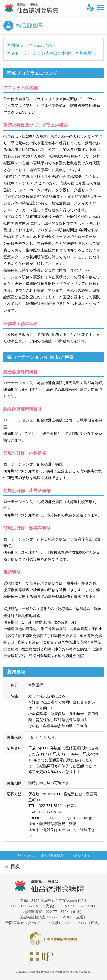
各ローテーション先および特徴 (41, 53)
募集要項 (88, 53)
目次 (11, 867)
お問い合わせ (81, 856)
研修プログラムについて (35, 45)
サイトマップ (26, 856)
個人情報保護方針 (54, 856)
